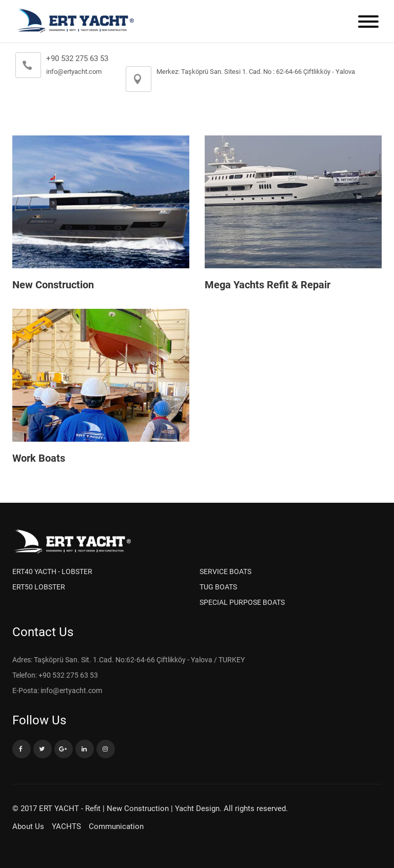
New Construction (53, 285)
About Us (28, 826)
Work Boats (39, 458)
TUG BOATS (218, 587)
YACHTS (66, 826)
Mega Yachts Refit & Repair (268, 285)
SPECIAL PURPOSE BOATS (242, 602)
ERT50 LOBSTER (39, 587)
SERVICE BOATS (225, 571)
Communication (116, 826)
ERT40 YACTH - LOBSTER (52, 571)
